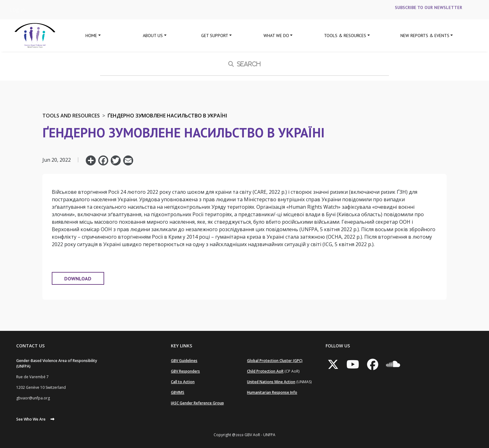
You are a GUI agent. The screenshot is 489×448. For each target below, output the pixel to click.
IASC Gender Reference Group (197, 403)
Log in (17, 10)
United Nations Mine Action (271, 382)
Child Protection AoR (265, 371)
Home (91, 36)
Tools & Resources (345, 36)
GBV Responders (185, 371)
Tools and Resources (71, 116)
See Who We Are (31, 419)
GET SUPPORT (215, 36)
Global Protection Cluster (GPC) (275, 361)
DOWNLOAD (78, 279)
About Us (153, 36)
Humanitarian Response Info (272, 392)
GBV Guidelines (184, 361)
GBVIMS (178, 392)
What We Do (276, 36)
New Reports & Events (425, 36)
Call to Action (183, 382)
